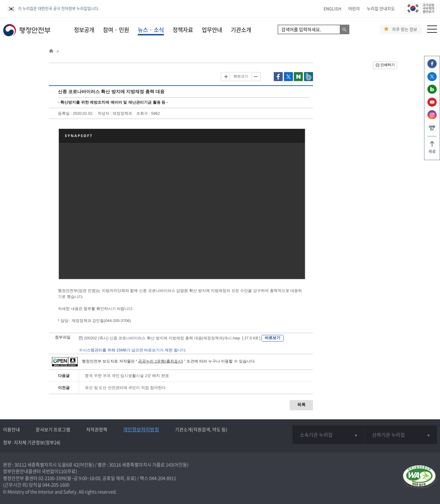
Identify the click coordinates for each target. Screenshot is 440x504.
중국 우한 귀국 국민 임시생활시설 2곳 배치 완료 (127, 376)
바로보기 (273, 338)
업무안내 (212, 30)
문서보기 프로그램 (53, 430)
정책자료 (183, 30)
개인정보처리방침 (141, 429)
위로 (432, 149)
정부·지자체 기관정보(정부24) (32, 442)
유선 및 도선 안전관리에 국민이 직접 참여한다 (125, 388)
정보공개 (84, 30)
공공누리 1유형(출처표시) (161, 361)
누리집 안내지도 (381, 8)
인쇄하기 (387, 65)
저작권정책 (97, 430)
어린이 (354, 8)
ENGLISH (332, 8)
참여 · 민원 (116, 30)
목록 (301, 405)
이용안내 (11, 430)
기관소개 (241, 30)
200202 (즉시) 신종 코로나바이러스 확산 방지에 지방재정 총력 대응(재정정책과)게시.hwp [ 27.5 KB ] (170, 338)
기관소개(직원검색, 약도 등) (201, 430)
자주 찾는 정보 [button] (405, 29)
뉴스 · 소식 (151, 30)
